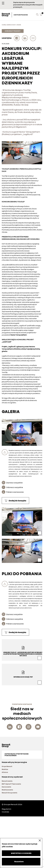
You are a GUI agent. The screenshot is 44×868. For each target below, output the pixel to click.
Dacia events (6, 787)
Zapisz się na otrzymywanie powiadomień (17, 755)
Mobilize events (7, 790)
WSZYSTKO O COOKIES (21, 853)
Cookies (5, 812)
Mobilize (5, 769)
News (19, 25)
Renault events (7, 781)
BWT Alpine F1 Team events (11, 784)
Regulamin (7, 809)
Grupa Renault (7, 766)
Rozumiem (19, 861)
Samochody (11, 25)
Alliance (5, 772)
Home (4, 25)
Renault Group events (10, 793)
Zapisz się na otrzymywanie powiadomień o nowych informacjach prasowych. (28, 5)
